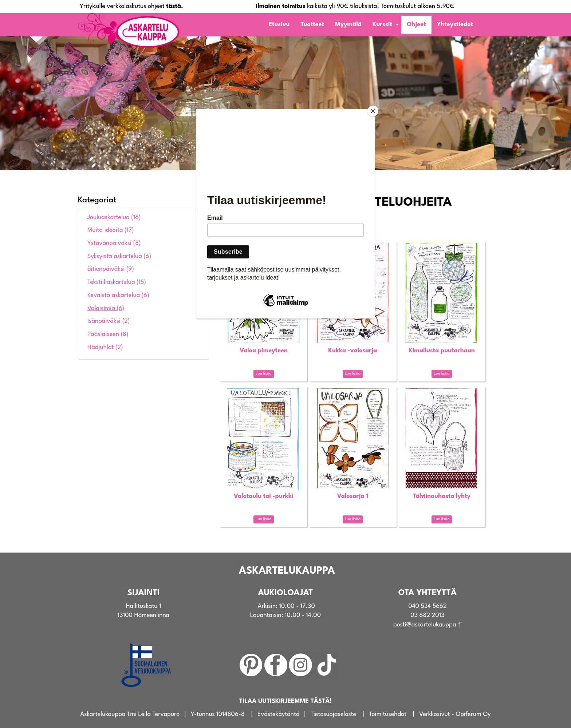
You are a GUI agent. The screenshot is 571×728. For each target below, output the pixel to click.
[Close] (373, 111)
